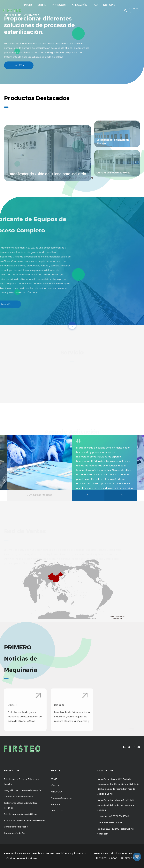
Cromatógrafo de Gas (15, 833)
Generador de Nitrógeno (16, 827)
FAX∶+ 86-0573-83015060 (110, 823)
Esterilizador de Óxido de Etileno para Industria (22, 782)
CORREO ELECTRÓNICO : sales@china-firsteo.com (116, 831)
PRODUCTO (59, 5)
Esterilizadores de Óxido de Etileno (20, 814)
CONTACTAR (32, 15)
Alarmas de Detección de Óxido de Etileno (24, 821)
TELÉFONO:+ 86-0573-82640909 (113, 816)
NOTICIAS (109, 5)
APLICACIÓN (79, 5)
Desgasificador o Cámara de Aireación (23, 790)
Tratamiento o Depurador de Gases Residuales (21, 805)
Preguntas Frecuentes (61, 798)
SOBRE (42, 5)
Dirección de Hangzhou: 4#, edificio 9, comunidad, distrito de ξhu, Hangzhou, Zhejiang (116, 805)
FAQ (95, 5)
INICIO (28, 5)
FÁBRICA (55, 786)
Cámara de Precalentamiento (19, 797)
